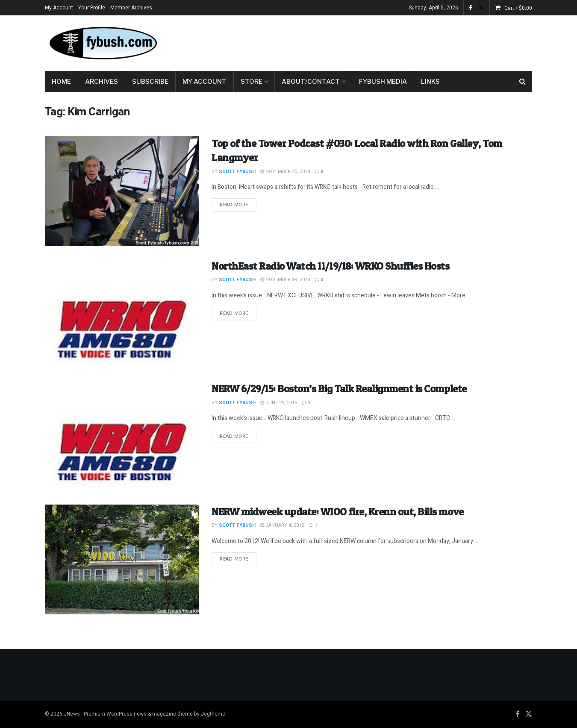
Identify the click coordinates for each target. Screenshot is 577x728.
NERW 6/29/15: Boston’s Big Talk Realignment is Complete (339, 389)
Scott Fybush (237, 172)
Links (430, 82)
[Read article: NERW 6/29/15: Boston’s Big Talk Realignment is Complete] (122, 436)
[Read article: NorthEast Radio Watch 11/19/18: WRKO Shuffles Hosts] (122, 314)
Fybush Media (383, 82)
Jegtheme (213, 714)
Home (61, 82)
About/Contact (311, 82)
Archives (102, 82)
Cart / (518, 8)
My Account (59, 8)
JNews (72, 714)
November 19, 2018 (285, 280)
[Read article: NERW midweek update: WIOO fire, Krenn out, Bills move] (122, 559)
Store (252, 82)
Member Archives (131, 8)
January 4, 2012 (282, 525)
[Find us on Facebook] (517, 714)
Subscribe (150, 82)
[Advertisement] (377, 41)
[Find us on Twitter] (529, 714)
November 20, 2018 (285, 172)
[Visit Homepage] (103, 43)
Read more (238, 205)
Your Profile (92, 8)
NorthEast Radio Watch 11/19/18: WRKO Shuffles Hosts (331, 266)
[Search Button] (523, 82)
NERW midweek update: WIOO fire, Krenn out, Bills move (338, 512)
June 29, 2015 (279, 403)
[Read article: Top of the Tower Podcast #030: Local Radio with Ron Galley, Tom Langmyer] (122, 191)
